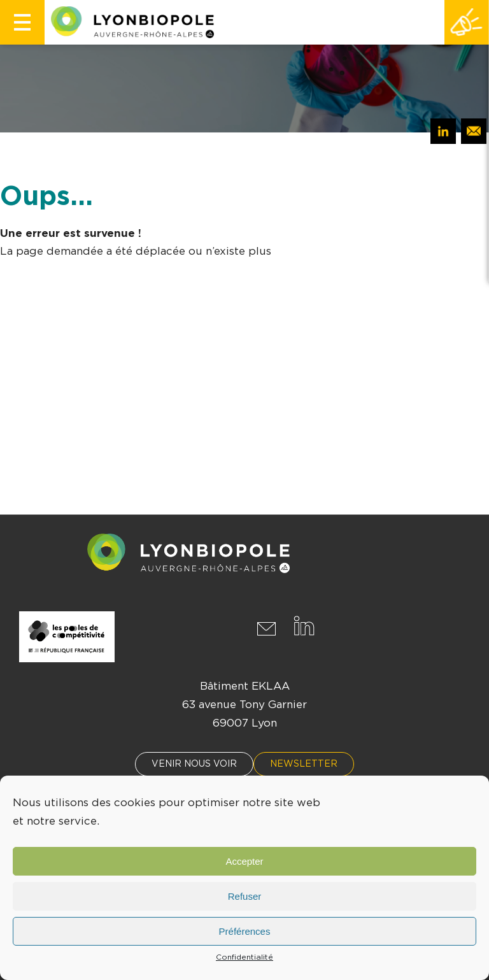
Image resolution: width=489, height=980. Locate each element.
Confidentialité (244, 957)
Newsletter (304, 764)
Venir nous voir (194, 764)
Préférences (245, 931)
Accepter (244, 861)
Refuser (245, 896)
